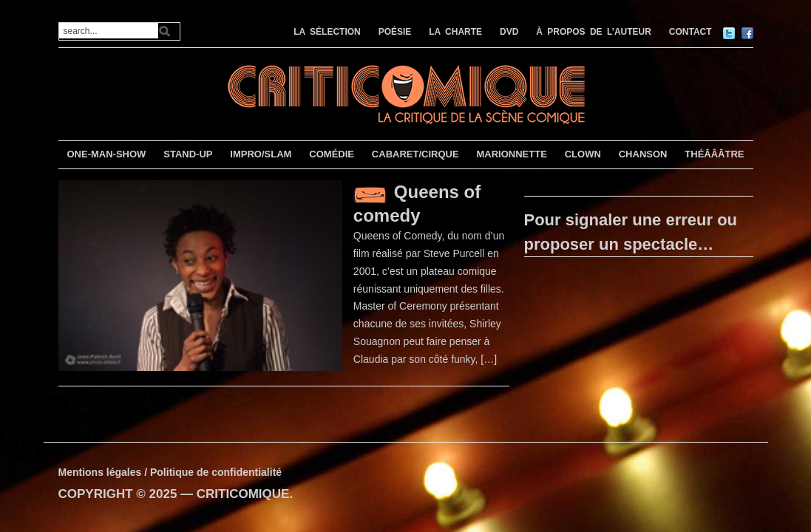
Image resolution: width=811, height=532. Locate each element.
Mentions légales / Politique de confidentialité (170, 472)
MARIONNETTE (511, 154)
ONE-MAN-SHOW (106, 154)
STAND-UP (188, 154)
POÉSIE (395, 32)
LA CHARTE (455, 32)
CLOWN (583, 154)
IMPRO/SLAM (261, 154)
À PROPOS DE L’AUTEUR (594, 32)
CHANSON (643, 154)
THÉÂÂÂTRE (714, 154)
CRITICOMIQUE (243, 494)
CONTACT (690, 32)
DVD (509, 32)
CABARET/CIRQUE (415, 154)
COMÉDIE (332, 154)
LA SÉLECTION (327, 32)
